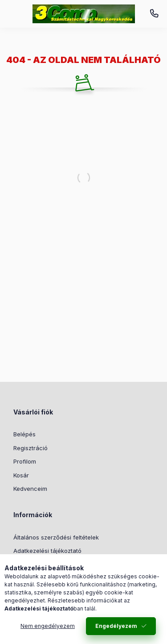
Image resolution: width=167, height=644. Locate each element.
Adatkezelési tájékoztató (47, 551)
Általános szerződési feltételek (56, 537)
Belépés (24, 434)
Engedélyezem (116, 626)
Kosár (21, 475)
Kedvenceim (30, 489)
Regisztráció (31, 448)
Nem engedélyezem (48, 626)
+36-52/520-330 (154, 14)
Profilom (25, 461)
